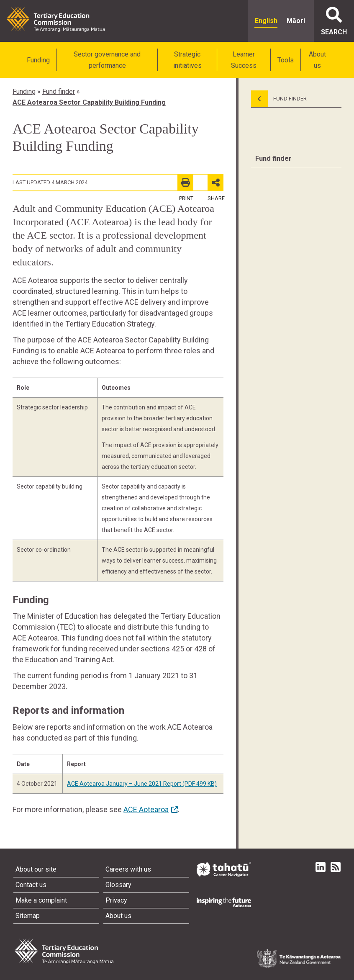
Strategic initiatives (187, 60)
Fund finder (59, 91)
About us (317, 60)
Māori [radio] (296, 21)
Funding (38, 60)
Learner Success (244, 60)
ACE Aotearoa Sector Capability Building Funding (89, 102)
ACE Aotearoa (146, 809)
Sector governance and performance (107, 60)
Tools (286, 60)
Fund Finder (279, 99)
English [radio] (266, 21)
